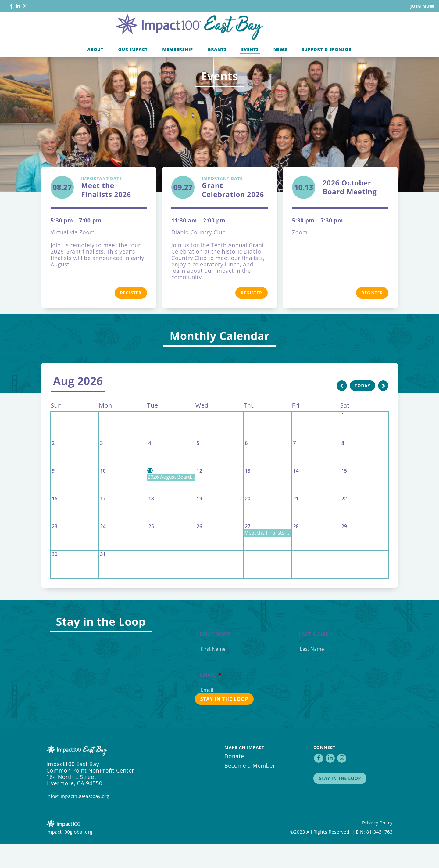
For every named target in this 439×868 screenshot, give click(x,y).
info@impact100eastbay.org (78, 820)
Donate (234, 780)
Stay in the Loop (340, 803)
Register (131, 317)
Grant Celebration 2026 (235, 212)
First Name (215, 659)
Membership (178, 71)
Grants (217, 71)
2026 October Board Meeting (350, 212)
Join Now (422, 6)
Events (250, 71)
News (280, 71)
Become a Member (250, 790)
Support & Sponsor (327, 71)
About (95, 71)
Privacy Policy (377, 847)
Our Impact (133, 71)
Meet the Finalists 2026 (114, 212)
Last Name (313, 659)
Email (211, 700)
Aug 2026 (78, 405)
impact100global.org (70, 856)
